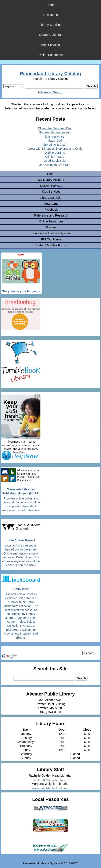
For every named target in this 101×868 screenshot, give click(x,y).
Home (50, 5)
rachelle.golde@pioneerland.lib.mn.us (51, 780)
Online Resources (50, 55)
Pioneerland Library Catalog (51, 74)
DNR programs (55, 153)
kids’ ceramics (55, 137)
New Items (51, 15)
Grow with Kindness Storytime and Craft (55, 149)
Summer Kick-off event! (55, 132)
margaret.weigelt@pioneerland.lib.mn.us (50, 788)
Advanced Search (50, 92)
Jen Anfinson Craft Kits (55, 165)
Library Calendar (50, 35)
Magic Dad (55, 141)
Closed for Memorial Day (55, 128)
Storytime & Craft (55, 145)
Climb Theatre (55, 157)
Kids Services (50, 45)
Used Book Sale (55, 161)
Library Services (50, 25)
